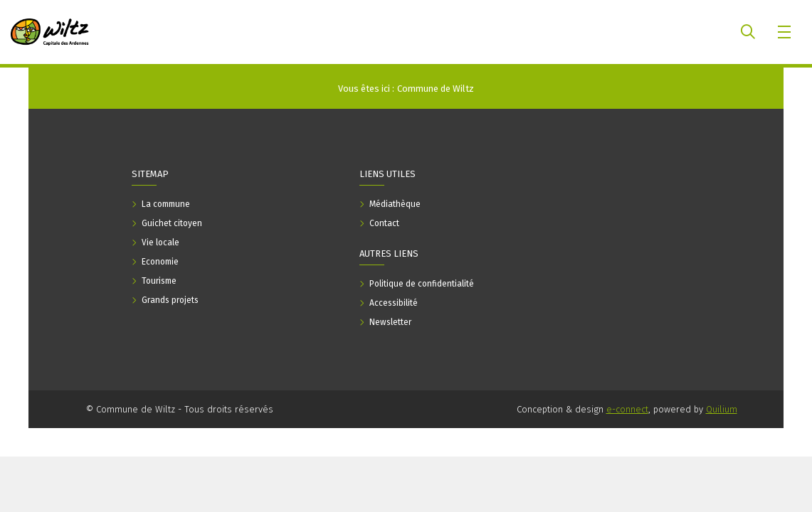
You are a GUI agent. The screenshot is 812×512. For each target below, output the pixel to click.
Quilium (722, 409)
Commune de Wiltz (436, 89)
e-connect (627, 409)
